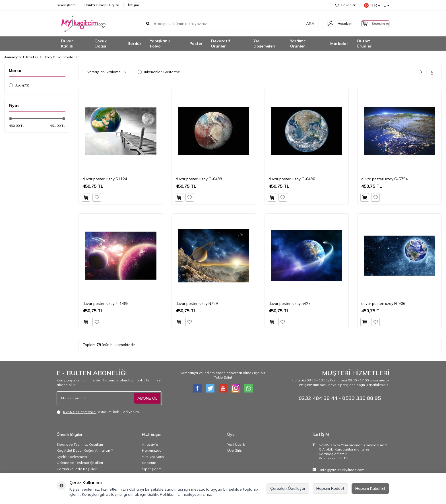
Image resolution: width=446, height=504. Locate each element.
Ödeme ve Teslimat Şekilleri (80, 463)
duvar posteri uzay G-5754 (385, 179)
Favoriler (345, 5)
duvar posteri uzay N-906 (383, 303)
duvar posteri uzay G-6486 (292, 179)
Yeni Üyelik (236, 444)
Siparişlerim (66, 5)
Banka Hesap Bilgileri (102, 5)
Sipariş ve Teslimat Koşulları (80, 444)
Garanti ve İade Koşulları (77, 469)
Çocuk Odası (101, 44)
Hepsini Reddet (330, 488)
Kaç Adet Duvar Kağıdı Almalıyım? (85, 450)
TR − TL (377, 5)
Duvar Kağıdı (67, 44)
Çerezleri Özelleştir (288, 488)
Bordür (134, 44)
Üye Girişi (235, 450)
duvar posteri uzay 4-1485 (106, 303)
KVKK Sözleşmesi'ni (80, 412)
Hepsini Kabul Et (370, 488)
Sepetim (149, 463)
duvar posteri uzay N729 (197, 303)
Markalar (339, 44)
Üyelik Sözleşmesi (72, 457)
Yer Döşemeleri (264, 44)
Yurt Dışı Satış (153, 457)
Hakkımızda (152, 450)
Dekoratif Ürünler (221, 44)
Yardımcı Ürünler (298, 44)
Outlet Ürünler (364, 44)
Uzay (19, 85)
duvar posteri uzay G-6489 (199, 179)
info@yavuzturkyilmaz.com (342, 470)
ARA (301, 24)
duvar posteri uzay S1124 (105, 179)
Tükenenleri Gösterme (159, 72)
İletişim (134, 5)
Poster (196, 44)
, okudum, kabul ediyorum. (98, 412)
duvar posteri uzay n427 (290, 303)
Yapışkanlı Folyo (160, 44)
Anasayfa (13, 57)
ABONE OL (147, 398)
